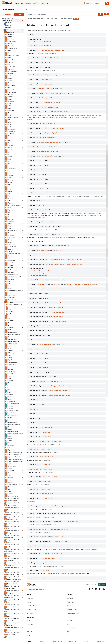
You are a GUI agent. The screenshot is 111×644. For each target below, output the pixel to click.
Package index (32, 19)
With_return (11, 111)
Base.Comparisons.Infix (45, 156)
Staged (10, 99)
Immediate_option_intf (14, 277)
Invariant (10, 78)
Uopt (9, 611)
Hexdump (11, 265)
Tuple (9, 355)
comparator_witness (74, 284)
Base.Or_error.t (63, 246)
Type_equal (11, 210)
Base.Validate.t (50, 558)
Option (10, 178)
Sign (9, 201)
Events (29, 628)
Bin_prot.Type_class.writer (55, 128)
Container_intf (12, 466)
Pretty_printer (12, 92)
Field (9, 57)
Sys (9, 489)
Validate (10, 106)
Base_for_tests (11, 505)
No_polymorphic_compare (15, 291)
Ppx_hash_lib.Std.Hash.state (41, 41)
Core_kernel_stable (13, 473)
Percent (10, 302)
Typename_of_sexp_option (16, 459)
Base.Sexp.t (46, 79)
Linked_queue (12, 168)
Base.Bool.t (48, 427)
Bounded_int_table (12, 515)
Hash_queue (11, 261)
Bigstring (10, 468)
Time (9, 491)
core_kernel (8, 9)
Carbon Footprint (57, 642)
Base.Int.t (45, 494)
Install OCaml (70, 598)
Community (36, 3)
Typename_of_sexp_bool (15, 454)
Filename (10, 478)
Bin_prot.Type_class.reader (55, 133)
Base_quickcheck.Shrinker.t (60, 395)
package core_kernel (8, 18)
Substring (11, 351)
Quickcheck (11, 328)
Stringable (11, 101)
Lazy (9, 166)
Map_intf (11, 480)
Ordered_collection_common (15, 83)
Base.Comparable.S (43, 147)
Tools (22, 3)
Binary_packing (11, 510)
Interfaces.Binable (44, 89)
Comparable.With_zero (44, 303)
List (9, 171)
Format (11, 311)
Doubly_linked (12, 247)
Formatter (11, 62)
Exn (9, 53)
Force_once (10, 533)
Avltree (10, 37)
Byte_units (11, 235)
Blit (9, 120)
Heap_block (11, 67)
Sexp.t (57, 537)
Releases (30, 602)
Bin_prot (10, 226)
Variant (10, 108)
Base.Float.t (47, 441)
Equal (9, 51)
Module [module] (76, 19)
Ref (9, 187)
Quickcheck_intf (12, 330)
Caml (9, 464)
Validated (11, 376)
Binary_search (12, 41)
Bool (9, 122)
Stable (11, 314)
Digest (10, 482)
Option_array (12, 298)
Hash (9, 64)
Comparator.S (41, 284)
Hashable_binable (13, 411)
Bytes (10, 124)
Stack (10, 346)
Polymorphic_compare (14, 90)
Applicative (11, 34)
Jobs (29, 636)
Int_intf (10, 157)
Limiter (9, 547)
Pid (9, 318)
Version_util (10, 621)
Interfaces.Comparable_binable (48, 142)
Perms (10, 316)
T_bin (9, 392)
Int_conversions (12, 71)
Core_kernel (11, 32)
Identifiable (11, 272)
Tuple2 (10, 358)
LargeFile (10, 394)
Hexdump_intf (12, 268)
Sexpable (11, 198)
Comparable (11, 129)
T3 (9, 390)
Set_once (11, 337)
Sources (9, 637)
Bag (9, 217)
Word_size (11, 113)
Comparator (11, 131)
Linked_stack (11, 551)
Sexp (9, 196)
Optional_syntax (13, 300)
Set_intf (10, 487)
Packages (28, 3)
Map (9, 281)
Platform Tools (71, 606)
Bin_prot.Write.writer (52, 102)
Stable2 (10, 438)
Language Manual (72, 609)
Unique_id (11, 369)
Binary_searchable (13, 117)
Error (9, 138)
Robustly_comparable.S (45, 344)
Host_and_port (12, 270)
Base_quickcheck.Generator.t (61, 386)
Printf (10, 184)
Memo (10, 286)
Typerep (10, 450)
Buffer (10, 44)
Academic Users (32, 609)
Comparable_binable (14, 404)
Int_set (9, 542)
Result (10, 189)
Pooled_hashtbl (12, 565)
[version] (22, 9)
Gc (9, 258)
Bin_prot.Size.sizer (51, 98)
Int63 (10, 161)
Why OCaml (30, 613)
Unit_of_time (12, 371)
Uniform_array (12, 364)
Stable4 (10, 443)
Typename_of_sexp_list (15, 457)
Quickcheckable (12, 332)
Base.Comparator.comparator (70, 289)
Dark (94, 585)
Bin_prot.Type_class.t (48, 138)
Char (9, 127)
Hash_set (11, 145)
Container (11, 134)
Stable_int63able (13, 431)
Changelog (30, 598)
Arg (9, 214)
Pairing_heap (11, 561)
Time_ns (10, 494)
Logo (68, 632)
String (10, 208)
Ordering (10, 180)
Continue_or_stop (13, 48)
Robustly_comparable (14, 334)
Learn (17, 3)
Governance (73, 642)
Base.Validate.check (75, 259)
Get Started (70, 602)
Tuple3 (10, 360)
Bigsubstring (11, 221)
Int (9, 154)
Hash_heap (10, 538)
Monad (10, 81)
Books (68, 617)
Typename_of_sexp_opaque (16, 461)
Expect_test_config (14, 55)
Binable (10, 224)
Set (9, 194)
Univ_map (11, 374)
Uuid (8, 616)
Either (10, 136)
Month (10, 288)
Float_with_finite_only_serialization (15, 254)
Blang (10, 228)
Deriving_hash (12, 244)
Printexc (10, 323)
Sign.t (44, 563)
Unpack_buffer (11, 607)
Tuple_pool (10, 598)
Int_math (11, 74)
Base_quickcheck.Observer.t (60, 391)
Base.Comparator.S (43, 250)
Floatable (11, 60)
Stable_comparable (13, 341)
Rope (9, 570)
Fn (9, 143)
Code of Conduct (101, 642)
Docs (19, 14)
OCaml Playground (72, 628)
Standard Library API (73, 613)
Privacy (86, 642)
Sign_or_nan (11, 203)
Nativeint (11, 175)
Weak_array (10, 625)
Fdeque (10, 251)
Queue (10, 325)
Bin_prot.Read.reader (51, 107)
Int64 (10, 164)
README (9, 27)
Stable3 (10, 441)
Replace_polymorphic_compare (16, 304)
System (102, 585)
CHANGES (9, 23)
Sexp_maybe (12, 97)
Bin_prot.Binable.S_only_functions (49, 93)
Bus (9, 233)
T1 (9, 385)
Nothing (10, 293)
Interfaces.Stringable (45, 58)
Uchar (10, 104)
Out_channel (11, 85)
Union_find (11, 367)
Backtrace (11, 39)
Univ (8, 602)
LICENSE (9, 25)
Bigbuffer (11, 219)
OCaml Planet (31, 632)
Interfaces (11, 279)
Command (11, 471)
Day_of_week (12, 238)
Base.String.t (60, 541)
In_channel (11, 69)
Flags (9, 528)
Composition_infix (12, 519)
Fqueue (10, 256)
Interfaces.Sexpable (44, 75)
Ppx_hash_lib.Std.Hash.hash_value (53, 50)
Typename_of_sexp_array (15, 452)
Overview (8, 14)
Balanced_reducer (12, 501)
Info (9, 152)
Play (47, 3)
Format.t (46, 554)
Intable (10, 76)
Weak (9, 378)
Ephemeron (11, 249)
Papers (69, 624)
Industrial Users (32, 606)
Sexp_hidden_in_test (13, 575)
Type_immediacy (13, 362)
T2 (9, 388)
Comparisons (12, 46)
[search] (107, 3)
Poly (9, 87)
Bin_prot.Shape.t (49, 124)
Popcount (11, 321)
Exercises (69, 621)
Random (10, 94)
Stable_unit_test (13, 344)
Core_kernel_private (14, 496)
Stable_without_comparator (16, 434)
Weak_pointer (11, 635)
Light (88, 585)
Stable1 (10, 436)
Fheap (9, 524)
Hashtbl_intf (12, 150)
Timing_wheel (11, 588)
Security (42, 642)
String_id (10, 348)
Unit (9, 212)
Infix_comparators (13, 415)
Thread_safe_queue (13, 584)
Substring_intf (12, 353)
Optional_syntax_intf (14, 485)
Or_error (10, 182)
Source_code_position (14, 205)
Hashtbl (10, 147)
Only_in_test (11, 295)
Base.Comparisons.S (44, 151)
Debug (10, 240)
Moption (10, 556)
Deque (10, 242)
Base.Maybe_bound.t (57, 259)
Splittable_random (13, 339)
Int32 (9, 159)
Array (9, 115)
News (43, 3)
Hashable (11, 263)
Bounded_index (12, 231)
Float (9, 141)
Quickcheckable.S (43, 381)
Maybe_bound (12, 173)
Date (9, 475)
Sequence (11, 191)
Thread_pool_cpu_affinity (14, 579)
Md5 (9, 284)
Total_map (10, 593)
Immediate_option (13, 274)
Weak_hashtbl (11, 630)
